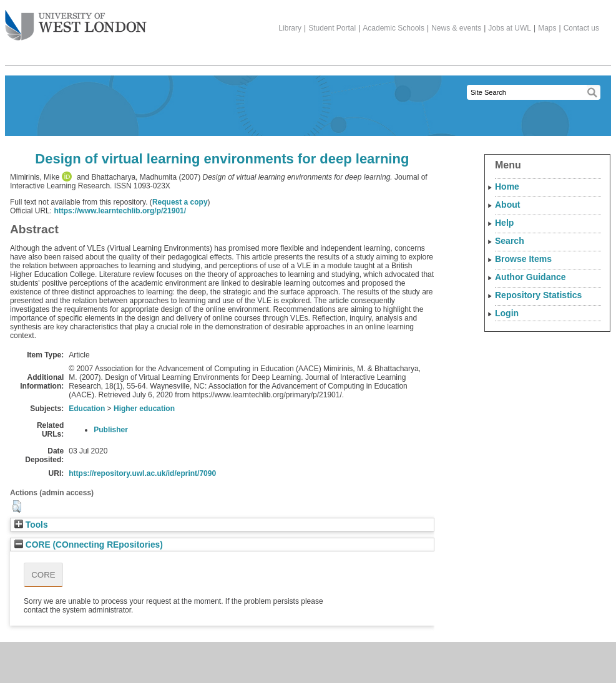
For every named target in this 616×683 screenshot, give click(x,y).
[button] (17, 506)
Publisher (111, 430)
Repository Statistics (538, 295)
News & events (456, 28)
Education (87, 409)
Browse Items (523, 259)
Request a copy (180, 202)
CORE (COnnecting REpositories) (89, 545)
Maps (547, 28)
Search (510, 241)
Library (290, 28)
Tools (31, 525)
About (507, 205)
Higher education (144, 409)
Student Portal (332, 28)
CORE (43, 575)
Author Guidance (530, 277)
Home (507, 186)
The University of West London (76, 21)
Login (507, 313)
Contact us (581, 28)
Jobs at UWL (510, 28)
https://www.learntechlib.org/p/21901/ (120, 211)
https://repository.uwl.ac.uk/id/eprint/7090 (142, 473)
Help (504, 223)
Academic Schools (394, 28)
